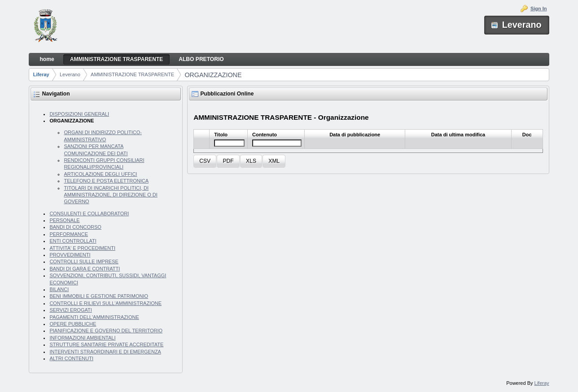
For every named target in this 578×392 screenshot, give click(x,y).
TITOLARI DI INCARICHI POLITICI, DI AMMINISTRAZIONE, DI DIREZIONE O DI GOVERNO (110, 195)
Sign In (539, 9)
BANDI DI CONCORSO (75, 227)
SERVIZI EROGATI (70, 310)
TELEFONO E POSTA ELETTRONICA (106, 181)
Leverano (70, 74)
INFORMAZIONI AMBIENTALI (82, 338)
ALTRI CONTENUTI (71, 358)
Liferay (41, 74)
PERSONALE (64, 220)
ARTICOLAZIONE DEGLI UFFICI (100, 174)
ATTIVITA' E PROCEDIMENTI (82, 248)
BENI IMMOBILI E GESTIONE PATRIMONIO (99, 296)
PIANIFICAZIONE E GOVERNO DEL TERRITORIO (106, 331)
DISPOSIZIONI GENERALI (79, 114)
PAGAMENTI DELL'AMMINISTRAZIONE (94, 317)
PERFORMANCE (69, 234)
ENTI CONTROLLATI (73, 241)
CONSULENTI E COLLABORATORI (89, 213)
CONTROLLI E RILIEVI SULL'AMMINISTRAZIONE (105, 303)
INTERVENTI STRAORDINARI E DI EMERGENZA (105, 352)
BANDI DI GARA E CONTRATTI (85, 269)
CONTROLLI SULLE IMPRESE (84, 261)
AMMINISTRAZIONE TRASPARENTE (132, 74)
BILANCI (59, 289)
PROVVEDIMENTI (70, 255)
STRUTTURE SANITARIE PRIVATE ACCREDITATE (106, 344)
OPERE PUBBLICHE (73, 324)
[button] (205, 161)
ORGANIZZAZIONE (213, 75)
